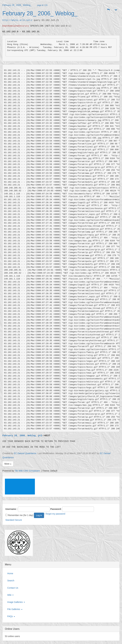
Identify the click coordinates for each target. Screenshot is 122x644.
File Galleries (15, 609)
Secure (18, 520)
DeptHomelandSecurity (16, 26)
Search (11, 581)
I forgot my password (55, 514)
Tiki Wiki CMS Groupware (28, 471)
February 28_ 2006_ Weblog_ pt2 (22, 436)
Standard (10, 520)
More (8, 464)
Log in (39, 515)
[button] (109, 10)
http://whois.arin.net (17, 20)
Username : (11, 509)
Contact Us (13, 588)
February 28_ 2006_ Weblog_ (17, 5)
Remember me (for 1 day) (19, 515)
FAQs (11, 616)
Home (10, 573)
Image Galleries (16, 602)
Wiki (10, 595)
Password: (56, 509)
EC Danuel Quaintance (25, 453)
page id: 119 (42, 5)
